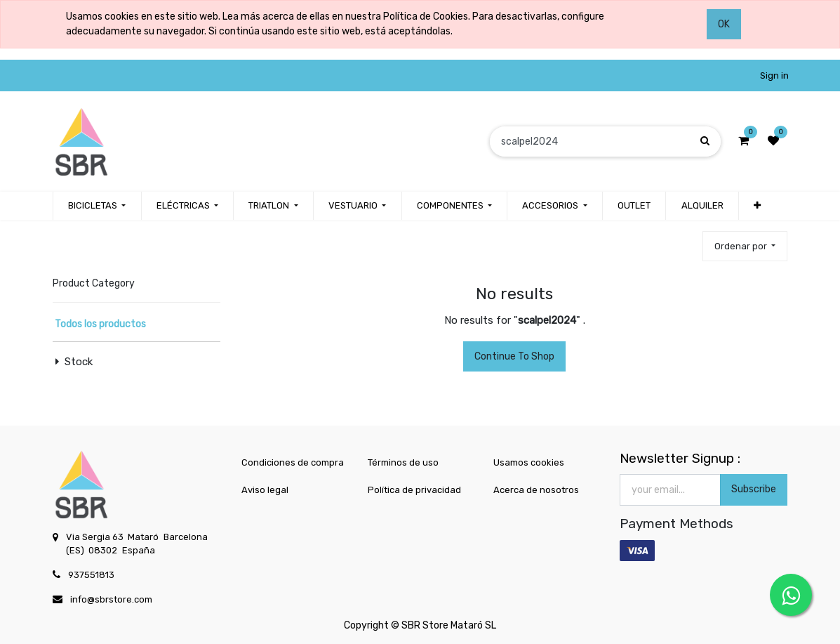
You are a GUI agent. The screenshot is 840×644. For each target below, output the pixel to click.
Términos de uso (403, 462)
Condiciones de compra (293, 462)
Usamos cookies (529, 462)
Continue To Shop (514, 356)
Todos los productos (100, 324)
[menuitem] (634, 206)
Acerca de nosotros (536, 490)
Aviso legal (265, 490)
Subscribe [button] (754, 489)
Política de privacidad (414, 490)
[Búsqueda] (705, 141)
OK (724, 24)
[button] (757, 206)
